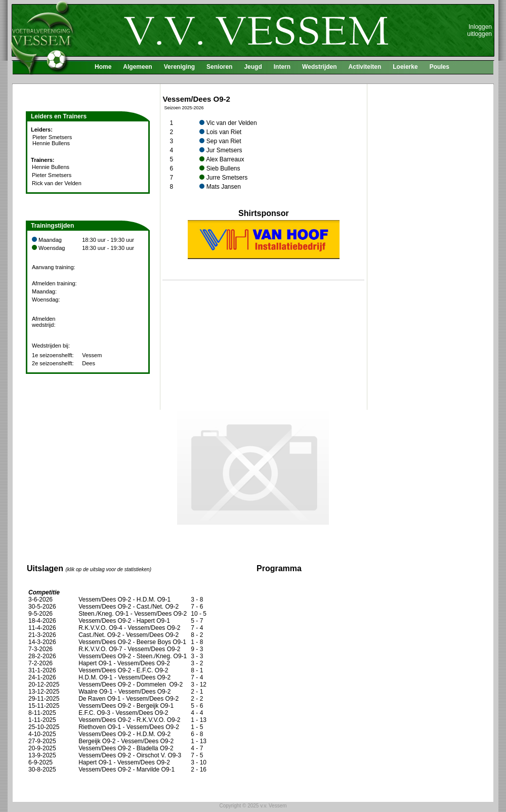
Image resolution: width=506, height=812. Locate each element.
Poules (439, 67)
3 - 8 (197, 600)
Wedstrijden (319, 67)
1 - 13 (199, 720)
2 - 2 (197, 699)
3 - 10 (199, 762)
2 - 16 (199, 770)
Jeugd (253, 67)
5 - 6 (197, 706)
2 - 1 (197, 692)
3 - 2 (197, 663)
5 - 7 (197, 621)
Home (103, 67)
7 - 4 (197, 628)
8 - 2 (197, 635)
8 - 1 (197, 670)
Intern (282, 67)
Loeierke (405, 67)
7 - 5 (197, 755)
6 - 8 (197, 734)
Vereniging (179, 67)
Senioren (219, 67)
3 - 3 (197, 656)
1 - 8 (197, 642)
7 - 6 (197, 607)
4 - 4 (197, 713)
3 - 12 (199, 685)
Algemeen (137, 67)
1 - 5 (197, 727)
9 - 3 (197, 649)
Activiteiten (365, 67)
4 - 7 (197, 748)
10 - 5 (199, 614)
